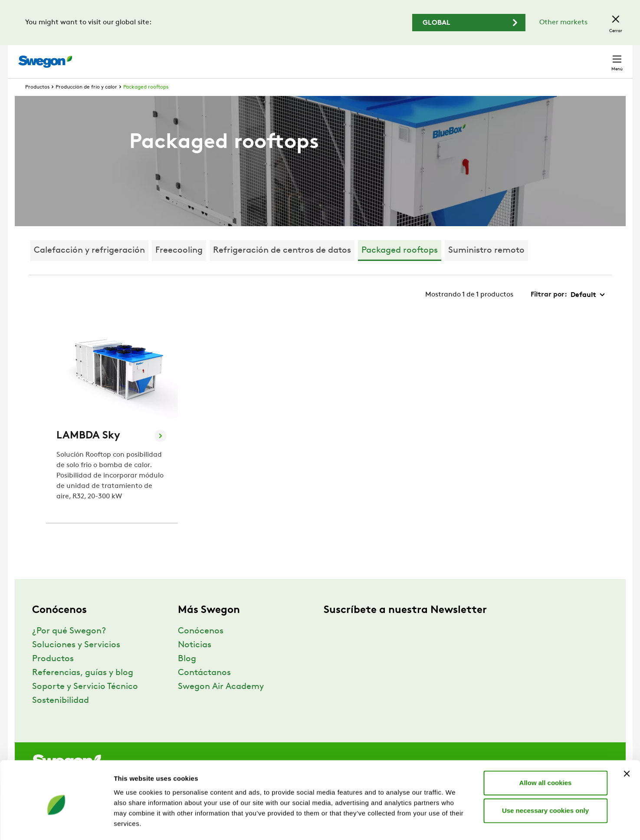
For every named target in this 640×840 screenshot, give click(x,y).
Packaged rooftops (146, 103)
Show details (455, 823)
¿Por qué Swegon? (69, 647)
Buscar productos (340, 57)
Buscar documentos (418, 58)
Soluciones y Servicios (76, 661)
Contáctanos (204, 689)
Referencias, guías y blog (83, 689)
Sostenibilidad (61, 717)
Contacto (600, 57)
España (556, 57)
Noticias (195, 661)
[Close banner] (627, 738)
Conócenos (201, 647)
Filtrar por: (549, 311)
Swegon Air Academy (221, 703)
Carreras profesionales (496, 57)
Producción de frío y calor (86, 103)
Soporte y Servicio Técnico (85, 703)
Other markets (563, 23)
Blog (187, 675)
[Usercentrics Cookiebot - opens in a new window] (56, 823)
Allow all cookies (546, 747)
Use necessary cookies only (545, 775)
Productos (37, 103)
